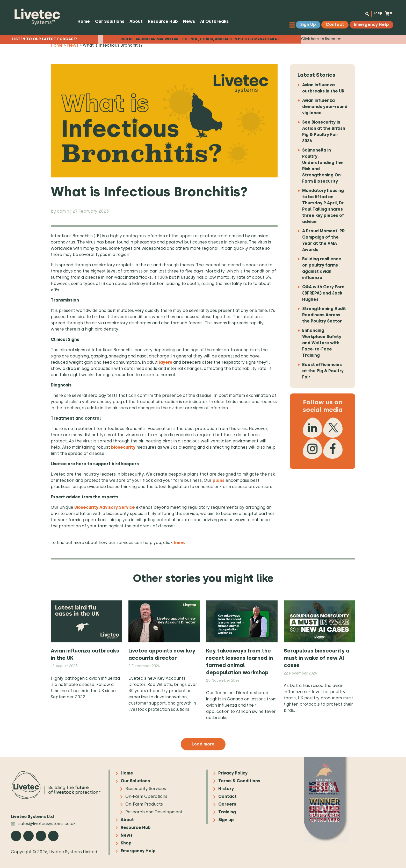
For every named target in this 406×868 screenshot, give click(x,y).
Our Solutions (108, 21)
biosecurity (123, 447)
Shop (375, 13)
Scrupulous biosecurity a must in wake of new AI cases (317, 658)
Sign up (226, 820)
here (179, 543)
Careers (227, 804)
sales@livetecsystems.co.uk (43, 824)
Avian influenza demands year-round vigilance (325, 107)
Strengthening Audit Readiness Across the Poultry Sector (324, 315)
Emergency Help (138, 851)
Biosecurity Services (146, 789)
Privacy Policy (233, 773)
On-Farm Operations (146, 797)
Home (82, 21)
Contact (227, 797)
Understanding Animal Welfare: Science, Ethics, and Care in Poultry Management (200, 37)
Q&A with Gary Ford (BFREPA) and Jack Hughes (323, 293)
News (187, 21)
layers (165, 362)
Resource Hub (161, 21)
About (134, 21)
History (226, 789)
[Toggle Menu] (295, 25)
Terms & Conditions (239, 781)
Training (227, 812)
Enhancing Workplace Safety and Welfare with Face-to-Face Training (322, 343)
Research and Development (154, 812)
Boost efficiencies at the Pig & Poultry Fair (323, 371)
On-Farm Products (144, 804)
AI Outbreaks (213, 21)
